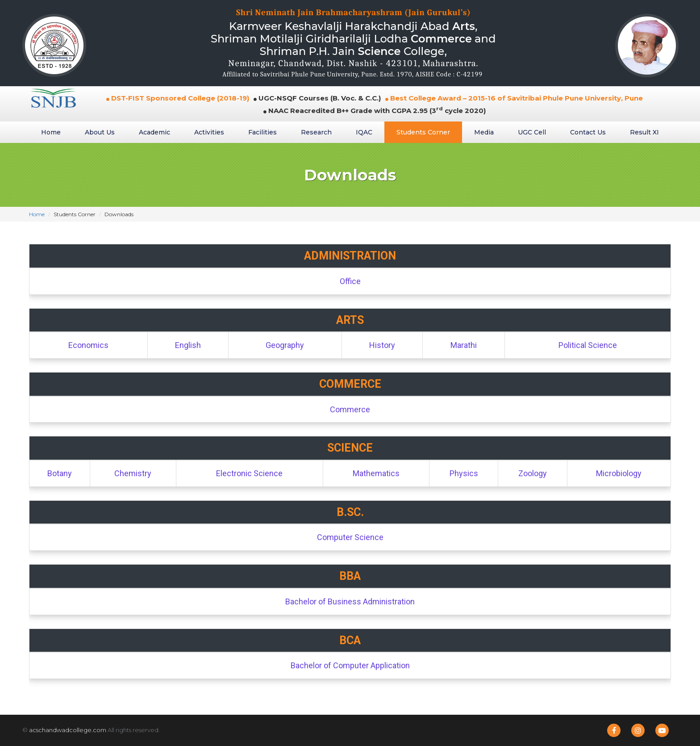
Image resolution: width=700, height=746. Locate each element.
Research (316, 132)
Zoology (533, 473)
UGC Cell (532, 132)
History (382, 345)
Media (484, 132)
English (188, 345)
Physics (464, 473)
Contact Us (588, 132)
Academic (154, 132)
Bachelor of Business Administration (350, 601)
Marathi (464, 345)
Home (51, 132)
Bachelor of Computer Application (350, 665)
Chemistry (133, 473)
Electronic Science (249, 473)
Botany (60, 473)
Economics (88, 345)
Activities (209, 132)
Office (350, 281)
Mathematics (376, 473)
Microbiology (619, 473)
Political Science (588, 345)
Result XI (644, 132)
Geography (285, 345)
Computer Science (350, 537)
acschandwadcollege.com (68, 730)
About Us (100, 132)
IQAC (364, 132)
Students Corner (423, 132)
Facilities (262, 132)
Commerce (350, 409)
